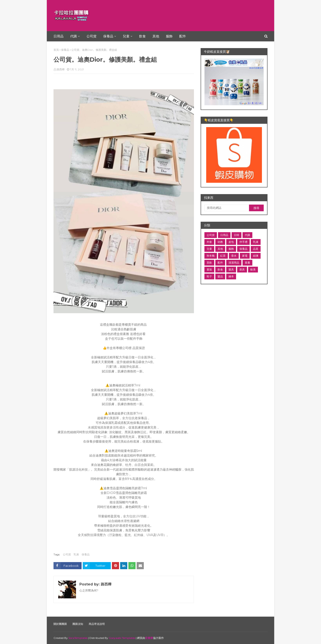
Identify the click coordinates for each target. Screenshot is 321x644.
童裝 (209, 269)
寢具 (231, 269)
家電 (245, 256)
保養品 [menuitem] (108, 36)
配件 (220, 263)
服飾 (231, 249)
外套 (209, 242)
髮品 (220, 276)
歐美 (253, 269)
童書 (247, 263)
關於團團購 (60, 624)
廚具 (242, 269)
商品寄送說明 (97, 624)
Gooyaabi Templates (122, 638)
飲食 (220, 269)
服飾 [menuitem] (169, 36)
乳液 (76, 554)
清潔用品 (234, 263)
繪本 (231, 276)
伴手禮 (243, 242)
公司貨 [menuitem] (92, 36)
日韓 (237, 235)
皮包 (231, 242)
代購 (247, 235)
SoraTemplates (78, 638)
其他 (220, 249)
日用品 (224, 235)
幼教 (220, 242)
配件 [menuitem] (183, 36)
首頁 (56, 50)
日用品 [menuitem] (59, 36)
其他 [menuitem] (156, 36)
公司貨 (67, 554)
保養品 (65, 50)
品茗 (256, 249)
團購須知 (78, 624)
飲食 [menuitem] (142, 36)
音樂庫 (149, 638)
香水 (234, 256)
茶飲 (209, 263)
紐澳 (256, 256)
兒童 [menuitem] (126, 36)
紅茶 (223, 256)
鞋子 (209, 276)
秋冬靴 (211, 256)
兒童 (209, 249)
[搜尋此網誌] (227, 208)
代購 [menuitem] (74, 36)
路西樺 (61, 69)
